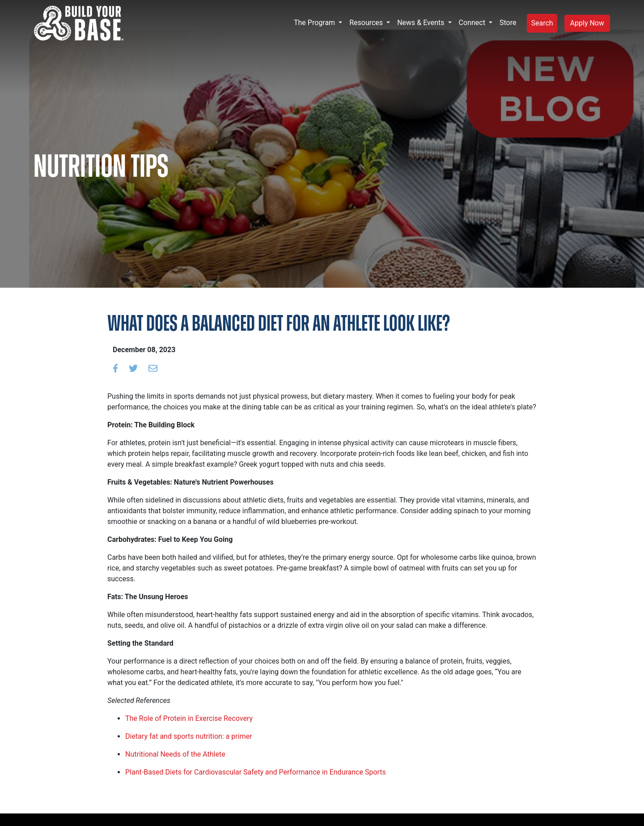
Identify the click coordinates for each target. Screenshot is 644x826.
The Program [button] (315, 23)
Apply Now (587, 23)
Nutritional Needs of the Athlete (175, 754)
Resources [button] (367, 23)
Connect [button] (473, 23)
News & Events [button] (422, 23)
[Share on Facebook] (115, 368)
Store (508, 23)
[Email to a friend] (153, 368)
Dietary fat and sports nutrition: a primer (189, 736)
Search (542, 23)
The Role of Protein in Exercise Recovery (189, 718)
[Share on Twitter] (133, 368)
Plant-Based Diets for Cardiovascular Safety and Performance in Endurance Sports (256, 772)
